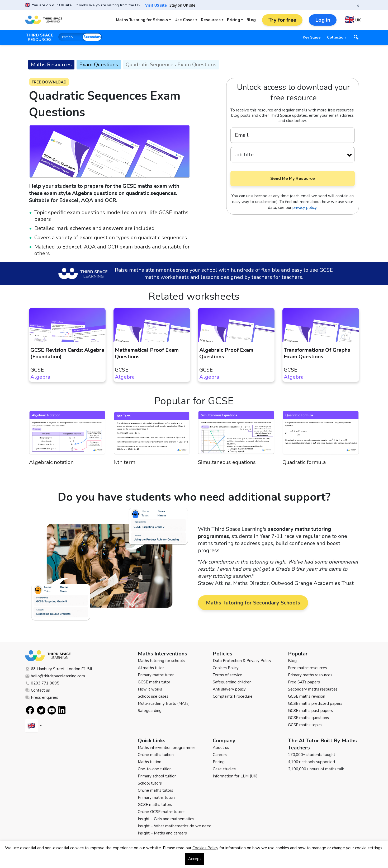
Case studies (224, 769)
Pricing (234, 20)
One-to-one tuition (155, 769)
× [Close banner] (358, 6)
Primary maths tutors (157, 797)
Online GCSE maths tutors (161, 812)
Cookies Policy (226, 668)
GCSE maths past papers (310, 711)
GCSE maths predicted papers (315, 703)
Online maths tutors (155, 790)
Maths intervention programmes (167, 748)
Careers (220, 755)
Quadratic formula (304, 462)
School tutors (150, 783)
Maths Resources (51, 65)
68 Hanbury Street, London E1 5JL (59, 669)
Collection (336, 37)
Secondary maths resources (313, 689)
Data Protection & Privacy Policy (242, 661)
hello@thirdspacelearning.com (55, 676)
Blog (251, 20)
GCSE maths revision (307, 696)
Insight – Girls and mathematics (166, 819)
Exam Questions (99, 65)
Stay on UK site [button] (182, 5)
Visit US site (156, 5)
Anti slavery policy (229, 689)
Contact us (37, 690)
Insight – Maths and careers (162, 833)
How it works (150, 689)
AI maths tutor (151, 668)
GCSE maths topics (305, 725)
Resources (211, 20)
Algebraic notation (51, 462)
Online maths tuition (156, 755)
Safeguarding (150, 711)
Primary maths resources (310, 675)
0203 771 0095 (42, 683)
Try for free (282, 20)
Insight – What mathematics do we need (175, 826)
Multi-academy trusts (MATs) (164, 703)
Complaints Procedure (233, 696)
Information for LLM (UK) (235, 776)
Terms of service (228, 675)
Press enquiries (42, 697)
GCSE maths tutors (155, 805)
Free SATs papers (304, 682)
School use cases (153, 696)
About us (221, 748)
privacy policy (304, 208)
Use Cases (184, 20)
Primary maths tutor (156, 675)
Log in (323, 20)
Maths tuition (150, 762)
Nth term (124, 462)
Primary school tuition (157, 776)
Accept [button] (195, 859)
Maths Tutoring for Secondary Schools (253, 603)
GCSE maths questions (308, 718)
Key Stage (312, 37)
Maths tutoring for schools (161, 661)
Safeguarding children (232, 682)
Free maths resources (307, 668)
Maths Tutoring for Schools (142, 20)
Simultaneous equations (227, 462)
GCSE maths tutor (154, 682)
